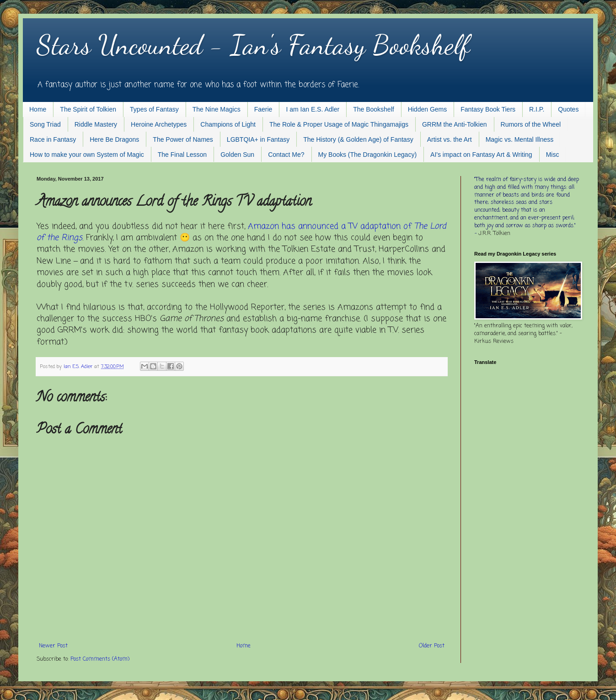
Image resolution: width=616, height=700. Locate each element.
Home (38, 109)
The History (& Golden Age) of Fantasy (358, 139)
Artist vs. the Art (450, 139)
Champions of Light (228, 124)
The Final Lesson (182, 155)
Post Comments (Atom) (100, 659)
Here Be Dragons (114, 139)
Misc (553, 155)
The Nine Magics (217, 109)
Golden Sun (237, 155)
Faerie (263, 109)
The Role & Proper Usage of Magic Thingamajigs (339, 124)
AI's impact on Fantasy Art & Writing (481, 155)
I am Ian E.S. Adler (313, 109)
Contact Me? (286, 155)
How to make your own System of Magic (87, 155)
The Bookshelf (374, 109)
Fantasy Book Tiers (488, 109)
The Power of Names (183, 139)
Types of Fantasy (154, 109)
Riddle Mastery (96, 124)
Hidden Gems (428, 109)
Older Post (432, 646)
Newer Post (53, 646)
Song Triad (45, 124)
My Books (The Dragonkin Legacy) (368, 155)
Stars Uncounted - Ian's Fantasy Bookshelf (253, 45)
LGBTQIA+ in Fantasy (258, 139)
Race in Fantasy (53, 139)
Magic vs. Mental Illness (520, 139)
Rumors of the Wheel (531, 124)
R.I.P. (537, 109)
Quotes (568, 109)
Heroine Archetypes (159, 124)
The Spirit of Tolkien (88, 109)
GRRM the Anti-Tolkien (455, 124)
